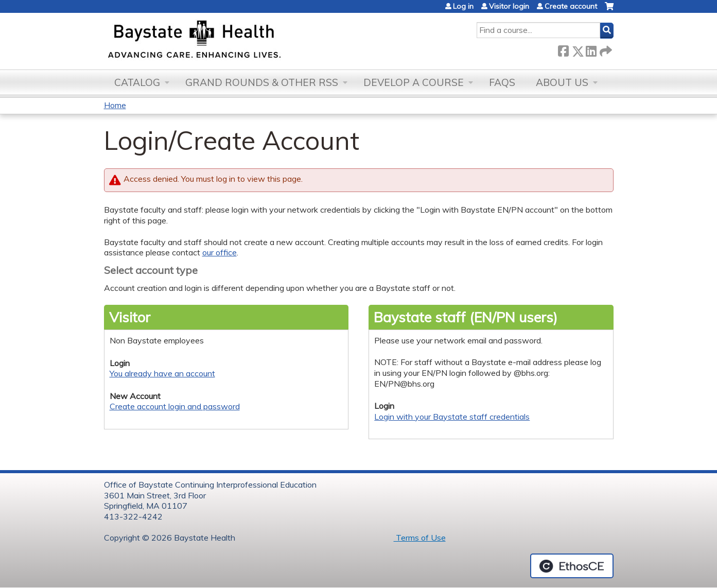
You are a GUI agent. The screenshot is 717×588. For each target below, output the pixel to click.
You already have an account (162, 373)
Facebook (563, 49)
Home (115, 105)
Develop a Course (414, 82)
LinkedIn (591, 49)
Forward (605, 49)
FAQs (502, 82)
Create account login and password (175, 406)
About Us (562, 82)
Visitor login (509, 6)
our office (220, 252)
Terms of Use (420, 538)
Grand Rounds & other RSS (262, 82)
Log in (463, 6)
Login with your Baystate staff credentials (452, 417)
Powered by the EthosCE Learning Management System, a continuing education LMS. (572, 566)
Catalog (137, 82)
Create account (571, 6)
